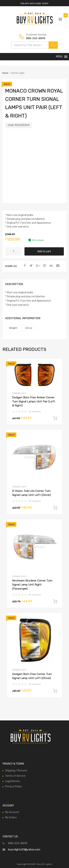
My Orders (11, 817)
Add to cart (44, 251)
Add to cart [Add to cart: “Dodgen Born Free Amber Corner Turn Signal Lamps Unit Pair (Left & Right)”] (55, 418)
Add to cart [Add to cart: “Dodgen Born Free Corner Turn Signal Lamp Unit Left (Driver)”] (55, 691)
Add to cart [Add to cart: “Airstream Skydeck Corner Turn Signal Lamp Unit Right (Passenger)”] (55, 601)
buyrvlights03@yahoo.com (24, 850)
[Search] (53, 45)
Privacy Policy (14, 787)
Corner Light (19, 393)
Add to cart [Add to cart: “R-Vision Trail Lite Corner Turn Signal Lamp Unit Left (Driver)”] (55, 508)
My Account (12, 812)
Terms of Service (15, 776)
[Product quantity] (13, 251)
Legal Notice (13, 781)
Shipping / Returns (16, 771)
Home (5, 73)
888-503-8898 (35, 38)
